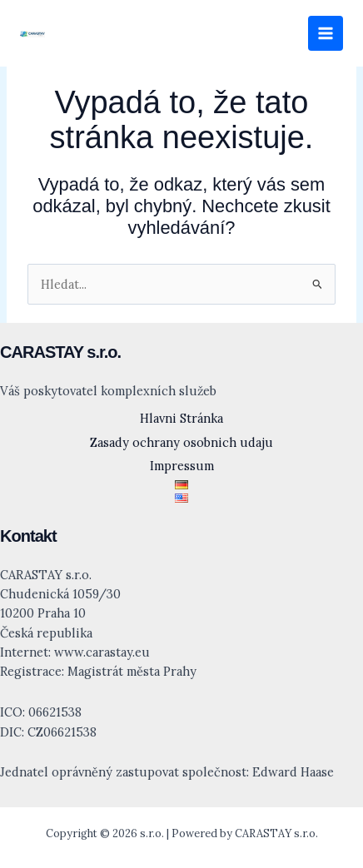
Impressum (182, 466)
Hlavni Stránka (181, 418)
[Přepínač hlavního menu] (326, 33)
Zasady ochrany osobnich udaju (181, 442)
